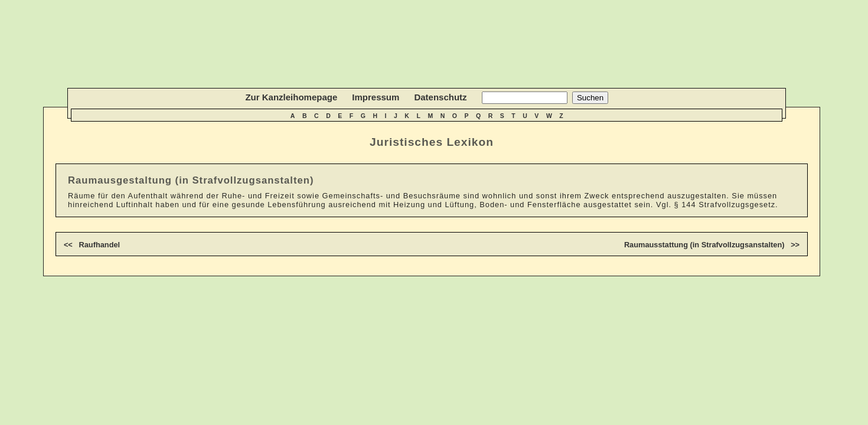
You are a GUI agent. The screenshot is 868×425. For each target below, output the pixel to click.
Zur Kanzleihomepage (291, 97)
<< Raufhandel (92, 245)
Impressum (376, 97)
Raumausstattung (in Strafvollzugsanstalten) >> (712, 245)
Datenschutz (440, 97)
